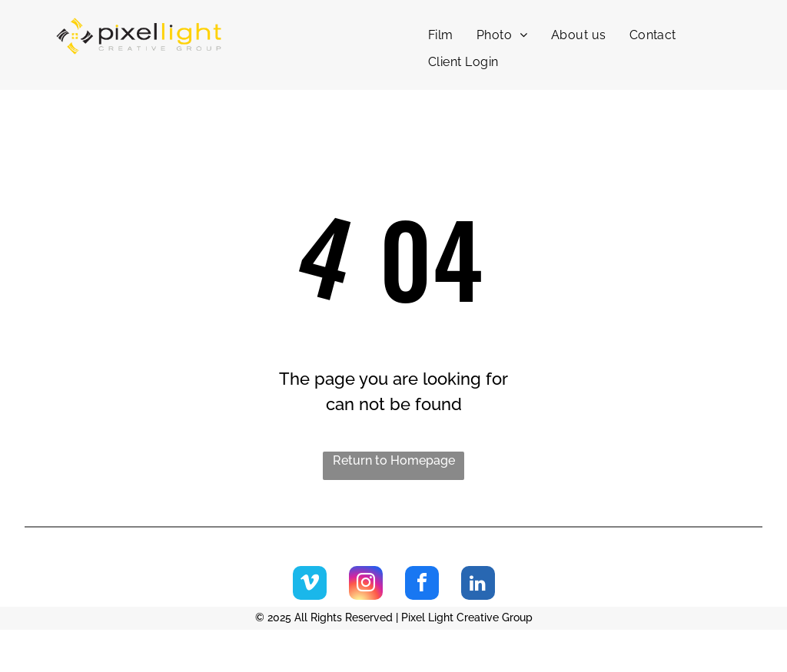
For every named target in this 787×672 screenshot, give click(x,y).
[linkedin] (478, 585)
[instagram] (366, 585)
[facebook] (422, 585)
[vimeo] (310, 585)
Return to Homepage (394, 460)
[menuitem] (441, 35)
